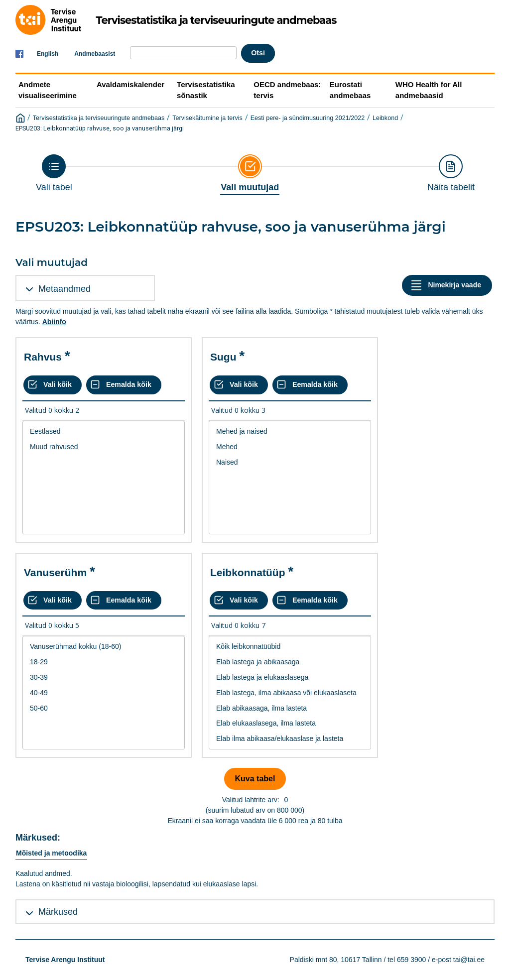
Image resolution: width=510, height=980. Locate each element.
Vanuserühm (55, 572)
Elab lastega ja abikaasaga (290, 662)
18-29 (104, 662)
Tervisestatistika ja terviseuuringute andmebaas (99, 118)
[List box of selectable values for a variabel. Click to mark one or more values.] (104, 478)
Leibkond (385, 118)
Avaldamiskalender (130, 84)
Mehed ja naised (290, 431)
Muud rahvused (104, 447)
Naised (290, 462)
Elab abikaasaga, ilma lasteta (290, 708)
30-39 (104, 677)
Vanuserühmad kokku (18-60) (104, 647)
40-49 (104, 693)
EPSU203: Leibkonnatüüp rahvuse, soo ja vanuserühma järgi (100, 128)
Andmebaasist (95, 54)
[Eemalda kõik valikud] (124, 385)
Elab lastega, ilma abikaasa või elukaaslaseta (290, 693)
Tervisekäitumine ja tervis (207, 118)
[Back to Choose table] (54, 173)
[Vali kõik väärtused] (53, 385)
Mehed (290, 447)
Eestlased (104, 431)
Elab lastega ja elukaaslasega (290, 677)
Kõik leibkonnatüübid (290, 647)
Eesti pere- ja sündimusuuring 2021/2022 (308, 118)
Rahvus (43, 357)
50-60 (104, 708)
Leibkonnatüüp (248, 572)
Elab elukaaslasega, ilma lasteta (290, 723)
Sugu (223, 357)
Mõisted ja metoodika (51, 853)
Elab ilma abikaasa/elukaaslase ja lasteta (290, 739)
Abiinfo (54, 322)
